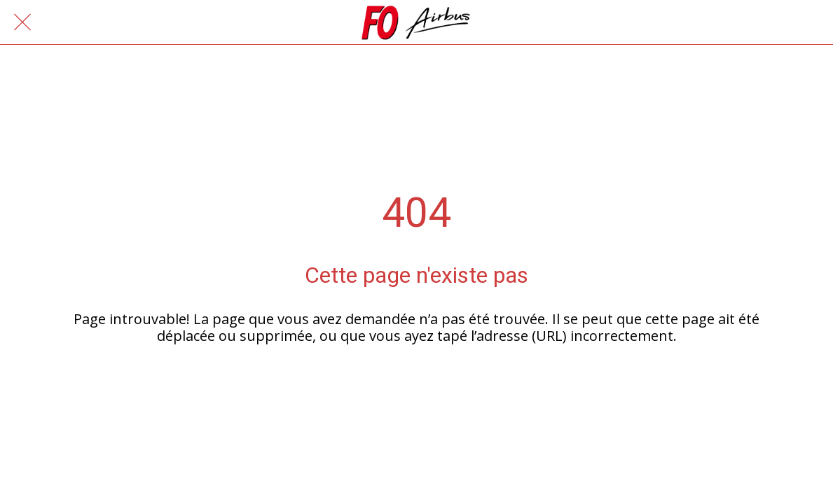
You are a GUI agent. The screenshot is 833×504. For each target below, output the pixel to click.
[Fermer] (22, 22)
